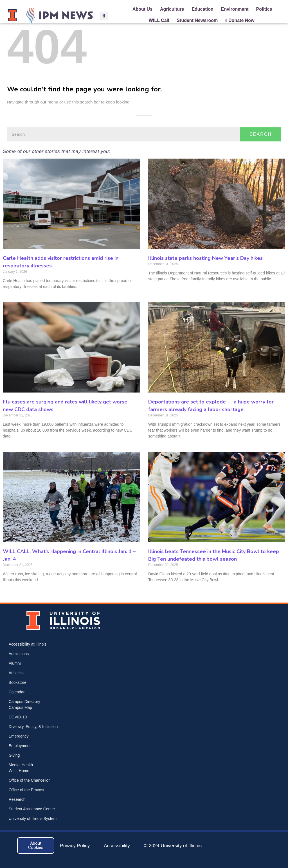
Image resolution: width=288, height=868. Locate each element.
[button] (104, 16)
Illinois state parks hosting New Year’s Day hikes (205, 258)
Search (261, 134)
